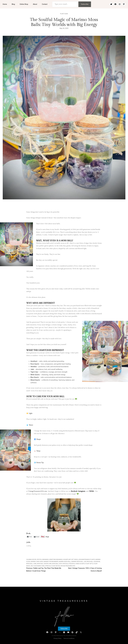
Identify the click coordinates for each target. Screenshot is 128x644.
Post (47, 537)
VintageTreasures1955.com (38, 491)
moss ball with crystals (60, 564)
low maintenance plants (87, 559)
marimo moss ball (65, 562)
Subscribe (85, 4)
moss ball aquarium (93, 562)
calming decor (31, 559)
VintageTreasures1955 (68, 566)
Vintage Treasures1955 (64, 601)
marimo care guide (37, 562)
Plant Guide (64, 14)
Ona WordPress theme (70, 636)
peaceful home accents (77, 564)
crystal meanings (43, 559)
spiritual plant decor (52, 566)
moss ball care (31, 564)
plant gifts (89, 564)
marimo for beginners (51, 562)
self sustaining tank (38, 566)
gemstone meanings (56, 559)
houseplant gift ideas (70, 559)
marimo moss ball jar (79, 562)
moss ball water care (44, 564)
